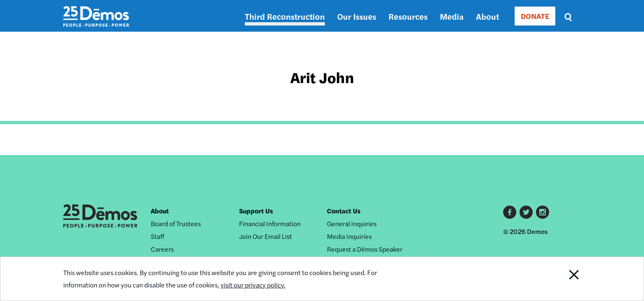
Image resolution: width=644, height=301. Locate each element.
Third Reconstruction (285, 16)
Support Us (256, 211)
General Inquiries (352, 223)
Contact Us (344, 211)
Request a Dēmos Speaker (365, 249)
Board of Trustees (176, 223)
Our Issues (357, 16)
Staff (158, 236)
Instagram (543, 212)
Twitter (526, 212)
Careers (162, 249)
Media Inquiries (349, 236)
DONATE (535, 16)
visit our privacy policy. (253, 285)
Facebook (510, 212)
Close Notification (564, 279)
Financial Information (270, 223)
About (488, 16)
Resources (408, 16)
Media (452, 16)
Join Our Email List (266, 236)
